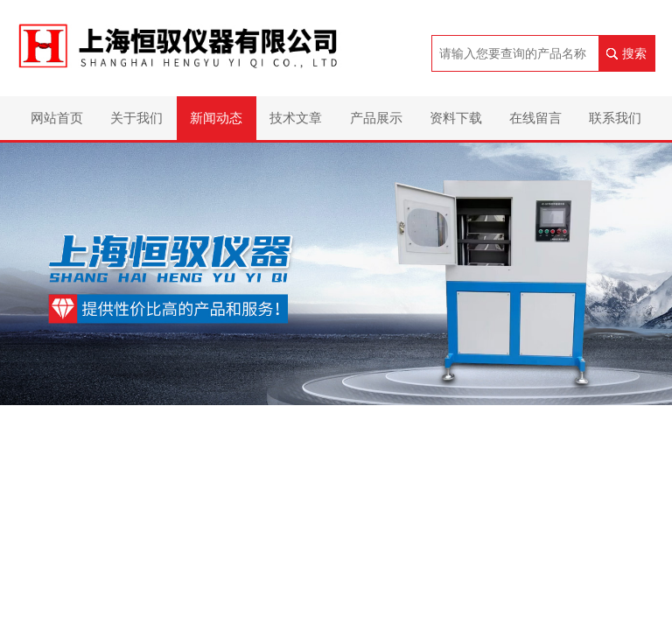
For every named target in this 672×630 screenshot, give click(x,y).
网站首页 (57, 118)
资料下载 (456, 118)
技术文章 (296, 118)
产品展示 (376, 118)
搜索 (634, 53)
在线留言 (535, 118)
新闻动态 (216, 118)
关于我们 (136, 118)
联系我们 (615, 118)
